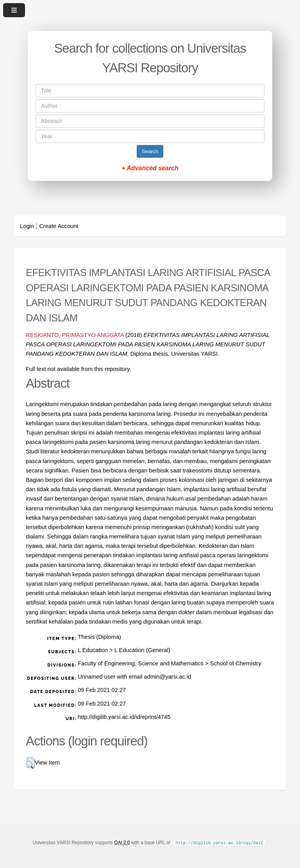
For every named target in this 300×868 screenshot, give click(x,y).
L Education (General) (142, 650)
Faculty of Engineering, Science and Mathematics (141, 663)
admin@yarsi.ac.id (168, 677)
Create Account (59, 226)
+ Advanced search (150, 168)
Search (150, 151)
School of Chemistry (236, 663)
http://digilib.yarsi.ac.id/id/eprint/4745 (124, 717)
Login (27, 226)
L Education (93, 650)
